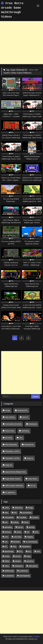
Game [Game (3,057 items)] (26, 522)
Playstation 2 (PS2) (12, 458)
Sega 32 (30, 458)
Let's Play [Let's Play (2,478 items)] (17, 537)
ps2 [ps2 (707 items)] (29, 551)
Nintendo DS (29, 444)
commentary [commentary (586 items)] (27, 513)
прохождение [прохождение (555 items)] (24, 576)
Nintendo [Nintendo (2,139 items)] (16, 542)
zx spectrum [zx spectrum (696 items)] (9, 576)
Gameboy (25, 431)
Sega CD (9, 465)
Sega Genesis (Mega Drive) (15, 472)
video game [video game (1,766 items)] (33, 566)
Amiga (8, 410)
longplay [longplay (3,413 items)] (30, 537)
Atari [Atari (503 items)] (6, 513)
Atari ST (25, 417)
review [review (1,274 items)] (7, 556)
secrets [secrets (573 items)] (18, 556)
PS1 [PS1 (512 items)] (21, 551)
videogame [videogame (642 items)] (19, 566)
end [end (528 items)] (6, 522)
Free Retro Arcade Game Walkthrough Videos (12, 10)
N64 (21, 438)
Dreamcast (33, 424)
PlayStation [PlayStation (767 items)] (26, 546)
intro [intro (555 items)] (37, 532)
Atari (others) (10, 417)
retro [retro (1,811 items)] (38, 551)
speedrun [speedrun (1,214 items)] (30, 561)
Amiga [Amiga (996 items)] (30, 508)
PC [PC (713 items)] (6, 546)
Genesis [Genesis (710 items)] (8, 532)
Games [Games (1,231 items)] (20, 527)
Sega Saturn (33, 479)
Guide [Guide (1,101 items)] (19, 532)
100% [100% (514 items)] (7, 508)
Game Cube (10, 431)
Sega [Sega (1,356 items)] (28, 556)
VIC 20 (33, 485)
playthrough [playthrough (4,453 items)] (9, 551)
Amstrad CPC (22, 410)
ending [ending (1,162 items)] (16, 522)
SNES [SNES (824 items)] (7, 561)
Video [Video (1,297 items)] (7, 566)
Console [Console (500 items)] (35, 517)
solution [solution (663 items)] (18, 561)
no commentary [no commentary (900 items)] (31, 542)
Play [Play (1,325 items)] (14, 546)
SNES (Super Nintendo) (14, 485)
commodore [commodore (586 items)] (9, 517)
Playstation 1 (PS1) (12, 451)
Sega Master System (13, 479)
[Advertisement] (21, 43)
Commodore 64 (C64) (13, 424)
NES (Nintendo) (11, 444)
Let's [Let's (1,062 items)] (6, 537)
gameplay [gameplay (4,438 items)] (8, 527)
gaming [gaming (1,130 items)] (31, 527)
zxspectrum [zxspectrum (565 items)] (24, 571)
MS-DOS (9, 438)
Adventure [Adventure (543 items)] (18, 508)
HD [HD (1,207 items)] (28, 532)
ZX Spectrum (10, 492)
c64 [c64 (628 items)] (15, 513)
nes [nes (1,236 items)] (6, 542)
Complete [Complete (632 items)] (23, 517)
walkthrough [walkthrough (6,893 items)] (9, 571)
